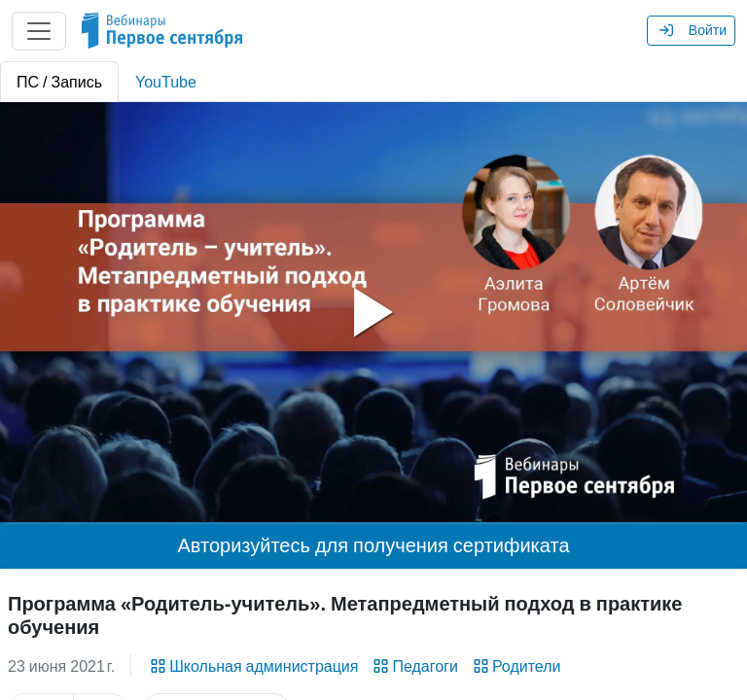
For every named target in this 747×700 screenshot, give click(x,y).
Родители (516, 666)
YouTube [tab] (166, 82)
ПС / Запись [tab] (59, 82)
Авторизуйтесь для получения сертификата (373, 545)
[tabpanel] (373, 312)
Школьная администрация (252, 666)
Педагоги (413, 666)
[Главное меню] (39, 31)
